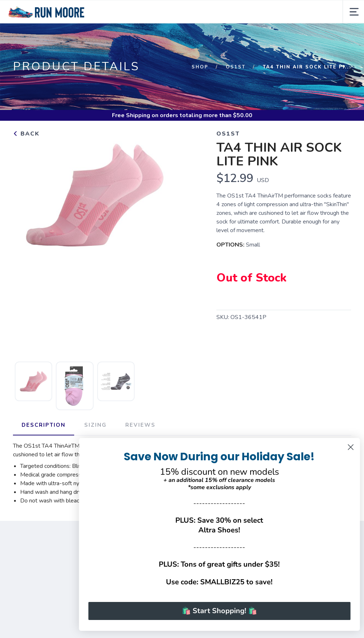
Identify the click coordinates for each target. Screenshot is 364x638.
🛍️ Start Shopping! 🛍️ (232, 611)
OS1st (236, 67)
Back (26, 134)
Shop (200, 67)
